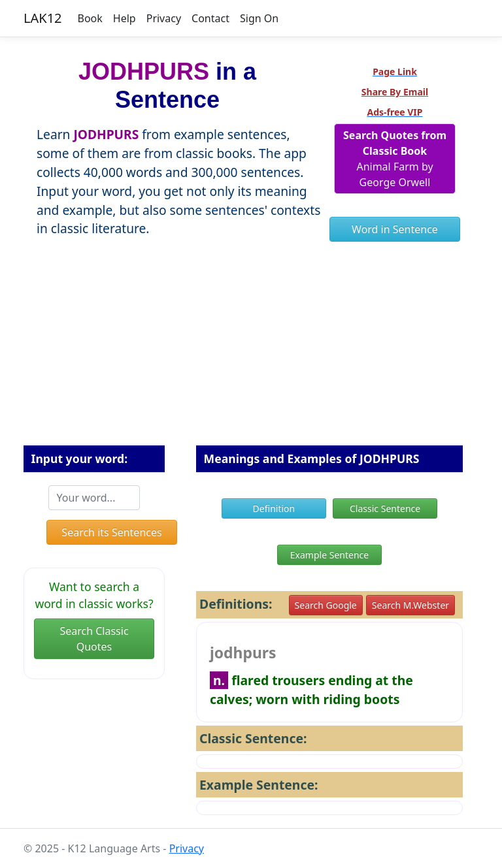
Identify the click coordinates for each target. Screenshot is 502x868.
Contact (210, 18)
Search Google (326, 605)
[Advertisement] (251, 351)
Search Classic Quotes (94, 639)
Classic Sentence (385, 508)
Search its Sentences (111, 532)
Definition (274, 508)
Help (125, 18)
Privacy (164, 18)
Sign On (259, 18)
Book (90, 18)
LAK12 (43, 18)
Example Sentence (329, 555)
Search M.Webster (410, 605)
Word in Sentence (395, 229)
